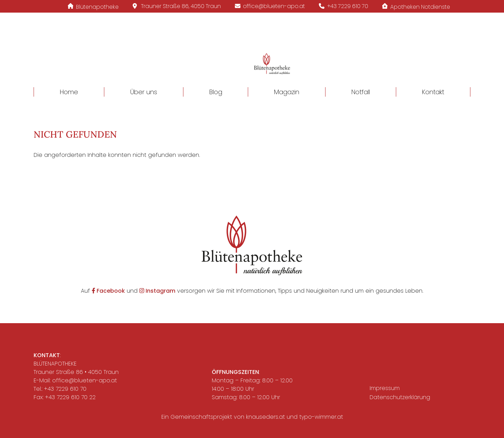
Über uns (144, 92)
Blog (216, 92)
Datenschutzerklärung (400, 397)
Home (69, 92)
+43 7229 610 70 (65, 389)
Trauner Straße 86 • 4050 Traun (76, 372)
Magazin (287, 92)
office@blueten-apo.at (85, 380)
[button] (252, 55)
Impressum (385, 388)
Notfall (361, 92)
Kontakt (433, 92)
